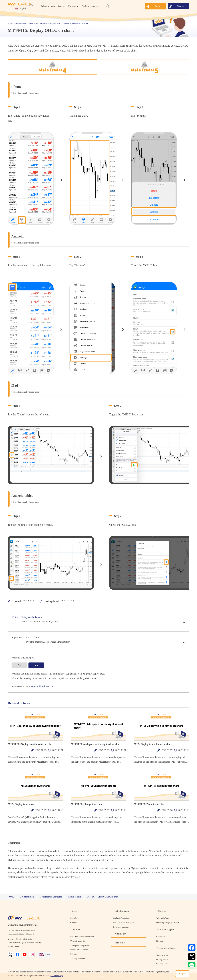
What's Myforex (48, 6)
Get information (122, 911)
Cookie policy (57, 976)
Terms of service (163, 955)
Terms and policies (166, 948)
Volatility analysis (77, 941)
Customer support (166, 929)
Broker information (121, 918)
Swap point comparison (80, 945)
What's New (120, 934)
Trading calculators (78, 958)
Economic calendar (121, 927)
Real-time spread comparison (82, 937)
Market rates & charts (79, 950)
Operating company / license (168, 922)
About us (162, 911)
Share (74, 911)
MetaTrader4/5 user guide (124, 922)
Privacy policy (162, 959)
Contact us (160, 937)
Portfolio (74, 918)
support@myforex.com (43, 686)
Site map (160, 941)
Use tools (76, 929)
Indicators (74, 954)
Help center (120, 943)
